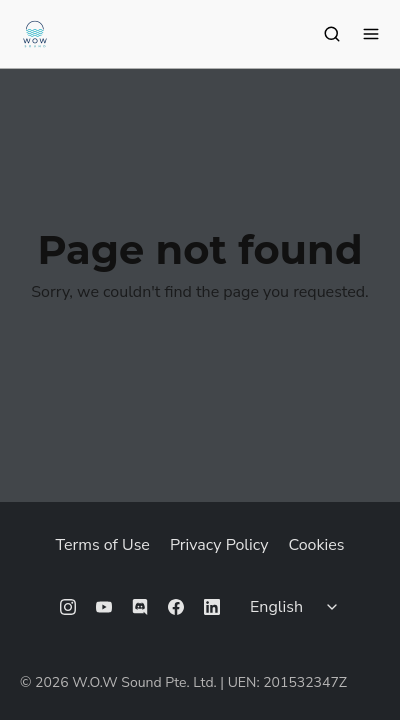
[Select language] (297, 607)
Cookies (316, 545)
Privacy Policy (219, 545)
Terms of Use (103, 545)
